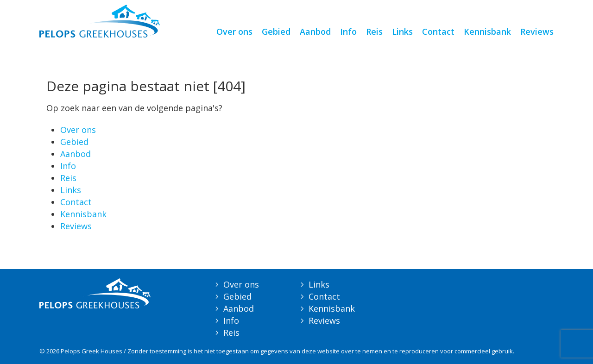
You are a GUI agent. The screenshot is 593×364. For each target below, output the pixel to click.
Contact (438, 31)
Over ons (234, 31)
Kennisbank (487, 31)
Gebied (276, 31)
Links (402, 31)
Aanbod (315, 31)
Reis (374, 31)
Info (348, 31)
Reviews (537, 31)
